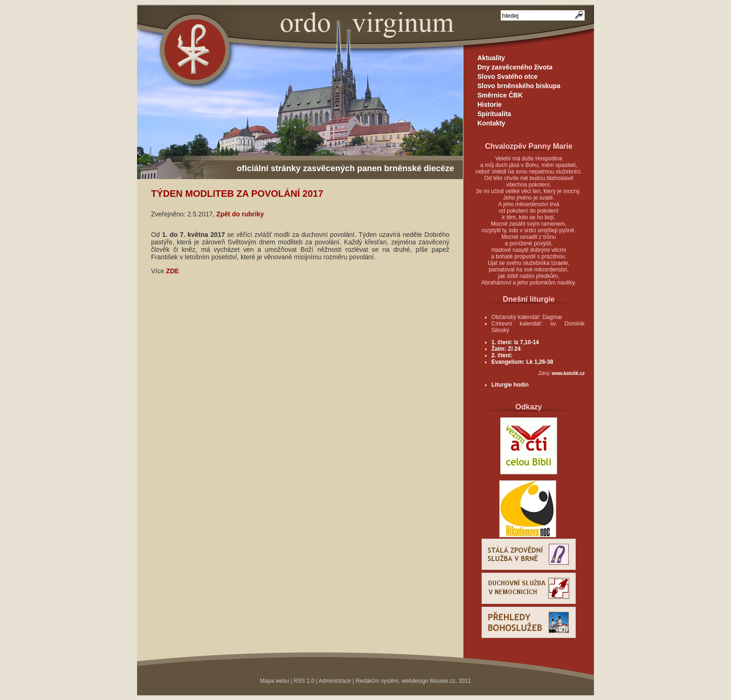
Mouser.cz (443, 681)
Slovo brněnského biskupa (519, 86)
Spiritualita (494, 114)
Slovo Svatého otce (507, 76)
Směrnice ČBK (500, 95)
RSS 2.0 (304, 681)
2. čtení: (502, 355)
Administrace (335, 681)
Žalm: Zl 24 (506, 349)
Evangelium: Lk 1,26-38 (522, 362)
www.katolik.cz (568, 373)
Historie (490, 104)
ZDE (172, 271)
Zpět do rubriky (240, 214)
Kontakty (491, 123)
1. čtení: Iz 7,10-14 (515, 342)
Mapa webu (275, 681)
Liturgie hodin (510, 385)
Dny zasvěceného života (515, 67)
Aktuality (491, 58)
